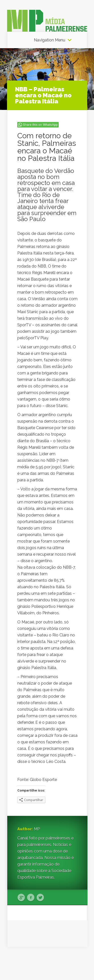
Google (21, 898)
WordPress (78, 967)
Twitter (40, 898)
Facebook (31, 898)
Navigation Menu (50, 40)
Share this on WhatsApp (40, 125)
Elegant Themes (53, 960)
